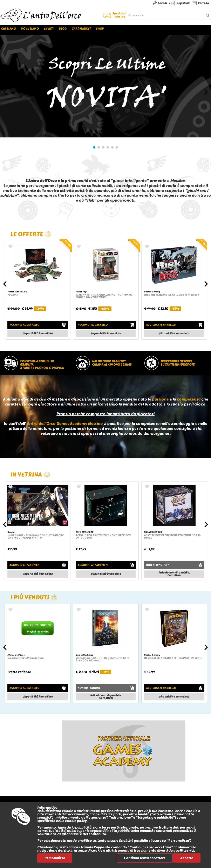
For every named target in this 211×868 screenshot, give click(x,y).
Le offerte (31, 234)
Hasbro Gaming (152, 292)
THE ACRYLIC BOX (84, 532)
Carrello (203, 3)
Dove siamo (30, 29)
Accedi (162, 3)
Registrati (183, 3)
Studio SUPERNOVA (17, 292)
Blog (63, 29)
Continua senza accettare (145, 858)
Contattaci (174, 575)
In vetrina (30, 475)
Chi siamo (8, 29)
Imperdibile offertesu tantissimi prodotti (178, 363)
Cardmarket (81, 29)
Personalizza (55, 858)
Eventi (49, 29)
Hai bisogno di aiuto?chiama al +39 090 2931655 (112, 363)
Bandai (11, 532)
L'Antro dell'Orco (16, 655)
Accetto (187, 858)
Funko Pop (81, 292)
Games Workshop (84, 655)
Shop (100, 29)
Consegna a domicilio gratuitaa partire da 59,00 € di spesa (42, 365)
